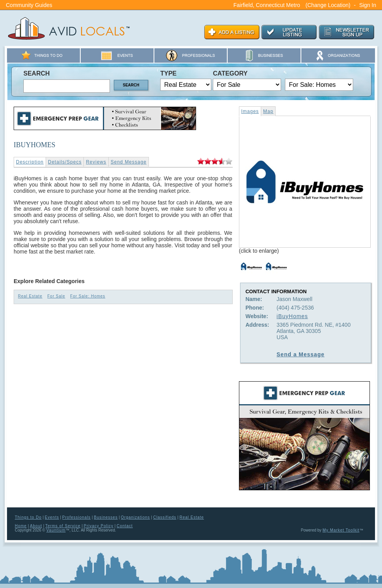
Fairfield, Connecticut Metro (267, 5)
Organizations (135, 517)
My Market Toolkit (341, 530)
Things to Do (28, 517)
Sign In (368, 5)
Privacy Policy (99, 526)
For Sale (56, 296)
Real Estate (30, 296)
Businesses (106, 517)
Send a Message (301, 354)
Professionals (77, 517)
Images (250, 111)
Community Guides (29, 5)
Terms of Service (63, 526)
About (36, 526)
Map (268, 111)
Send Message (129, 162)
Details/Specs (65, 162)
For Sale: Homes (88, 296)
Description (30, 162)
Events (52, 517)
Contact (125, 526)
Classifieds (165, 517)
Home (21, 526)
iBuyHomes (293, 316)
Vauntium (56, 530)
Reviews (96, 162)
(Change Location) (328, 5)
